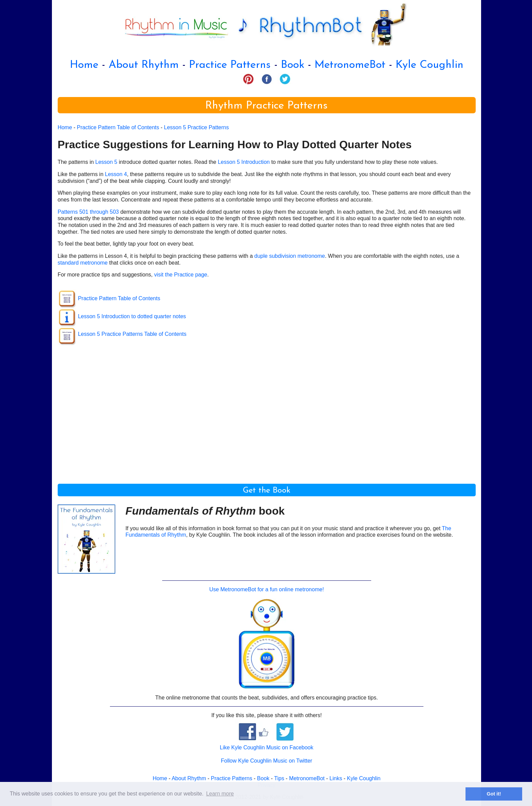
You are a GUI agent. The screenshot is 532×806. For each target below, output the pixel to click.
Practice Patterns (230, 65)
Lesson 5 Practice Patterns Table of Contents (132, 334)
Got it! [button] (494, 794)
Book (293, 65)
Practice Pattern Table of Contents (118, 127)
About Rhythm (144, 65)
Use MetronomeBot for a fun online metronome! (267, 589)
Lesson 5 (106, 162)
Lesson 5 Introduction (244, 162)
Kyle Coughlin (430, 65)
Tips (279, 778)
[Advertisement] (261, 411)
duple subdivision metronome (290, 256)
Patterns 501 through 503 (88, 212)
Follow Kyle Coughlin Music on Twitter (267, 761)
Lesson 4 (116, 174)
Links (336, 778)
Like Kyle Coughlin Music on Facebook (267, 747)
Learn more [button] (220, 794)
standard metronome (83, 263)
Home (84, 65)
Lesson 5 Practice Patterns (196, 127)
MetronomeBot (350, 65)
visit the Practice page (181, 275)
